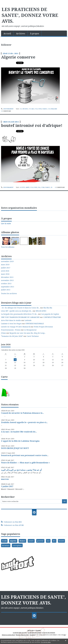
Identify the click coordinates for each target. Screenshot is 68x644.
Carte (4, 377)
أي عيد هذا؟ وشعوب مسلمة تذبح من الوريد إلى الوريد (21, 470)
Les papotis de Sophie (50, 314)
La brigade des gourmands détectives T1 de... (19, 314)
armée (28, 187)
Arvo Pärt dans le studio (11, 320)
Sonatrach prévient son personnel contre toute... (25, 455)
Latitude (28, 320)
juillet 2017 (6, 268)
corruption (17, 545)
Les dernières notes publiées (34, 633)
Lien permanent (7, 109)
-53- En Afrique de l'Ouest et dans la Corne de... (20, 308)
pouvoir (40, 541)
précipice (25, 109)
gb (51, 187)
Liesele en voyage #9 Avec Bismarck (16, 327)
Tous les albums (8, 247)
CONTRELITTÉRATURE (52, 317)
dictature (6, 545)
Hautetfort (38, 630)
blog (65, 635)
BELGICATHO (41, 311)
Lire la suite (6, 223)
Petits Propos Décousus (43, 327)
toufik (4, 541)
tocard (31, 109)
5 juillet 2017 (7, 486)
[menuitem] (7, 33)
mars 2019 (5, 265)
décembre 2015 (7, 277)
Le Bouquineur (30, 330)
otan (43, 187)
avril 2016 (5, 271)
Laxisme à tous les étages (11, 324)
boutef (22, 187)
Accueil (7, 33)
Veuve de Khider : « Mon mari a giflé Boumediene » (25, 463)
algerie (13, 541)
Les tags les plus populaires (49, 633)
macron (5, 479)
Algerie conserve (18, 57)
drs (54, 541)
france (45, 109)
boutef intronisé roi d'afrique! (32, 125)
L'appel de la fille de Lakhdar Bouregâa (20, 441)
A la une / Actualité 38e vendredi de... (19, 432)
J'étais (3, 333)
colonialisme (52, 109)
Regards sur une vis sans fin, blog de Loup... (28, 333)
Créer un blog (31, 630)
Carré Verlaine (33, 336)
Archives (21, 33)
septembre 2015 (8, 287)
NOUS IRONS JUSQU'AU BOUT (15, 448)
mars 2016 (5, 274)
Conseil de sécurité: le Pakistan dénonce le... (22, 413)
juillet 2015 (6, 290)
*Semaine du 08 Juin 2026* (12, 336)
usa (39, 187)
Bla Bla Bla (48, 308)
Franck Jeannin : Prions (11, 330)
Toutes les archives (9, 294)
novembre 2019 (7, 261)
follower (38, 109)
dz (21, 109)
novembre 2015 (7, 280)
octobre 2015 (6, 284)
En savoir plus (46, 642)
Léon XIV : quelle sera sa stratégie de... (17, 311)
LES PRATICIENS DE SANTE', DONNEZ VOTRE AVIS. (30, 15)
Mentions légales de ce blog (22, 635)
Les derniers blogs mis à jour (20, 633)
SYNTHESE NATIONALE (35, 324)
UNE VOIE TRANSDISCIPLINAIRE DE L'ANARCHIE (20, 317)
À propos (35, 33)
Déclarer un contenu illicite (8, 635)
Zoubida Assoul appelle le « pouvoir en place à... (24, 422)
